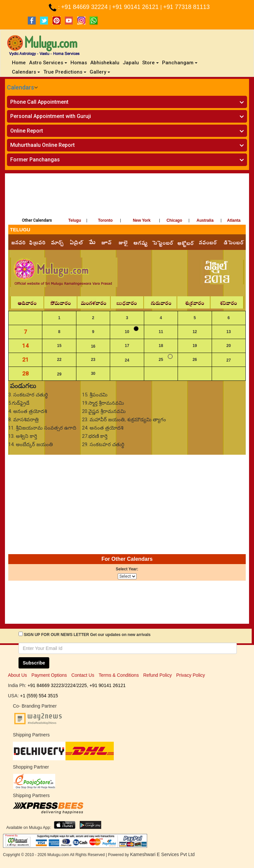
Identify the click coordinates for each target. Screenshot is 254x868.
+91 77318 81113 (186, 7)
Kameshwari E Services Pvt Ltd (162, 854)
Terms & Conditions (119, 675)
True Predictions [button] (65, 72)
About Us (18, 675)
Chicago (174, 220)
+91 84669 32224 (85, 7)
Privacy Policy (191, 675)
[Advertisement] (127, 197)
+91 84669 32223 (45, 685)
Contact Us (83, 675)
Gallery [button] (100, 72)
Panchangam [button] (180, 63)
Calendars (21, 87)
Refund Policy (157, 675)
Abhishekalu (105, 63)
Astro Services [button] (48, 63)
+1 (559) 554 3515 (39, 696)
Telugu (75, 220)
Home (20, 62)
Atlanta (234, 220)
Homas (79, 63)
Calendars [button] (26, 72)
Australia (205, 220)
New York (142, 220)
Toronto (105, 220)
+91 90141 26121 (136, 7)
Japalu (131, 63)
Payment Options (49, 675)
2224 (70, 685)
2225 (82, 685)
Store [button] (150, 63)
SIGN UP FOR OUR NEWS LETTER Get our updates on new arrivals (87, 635)
